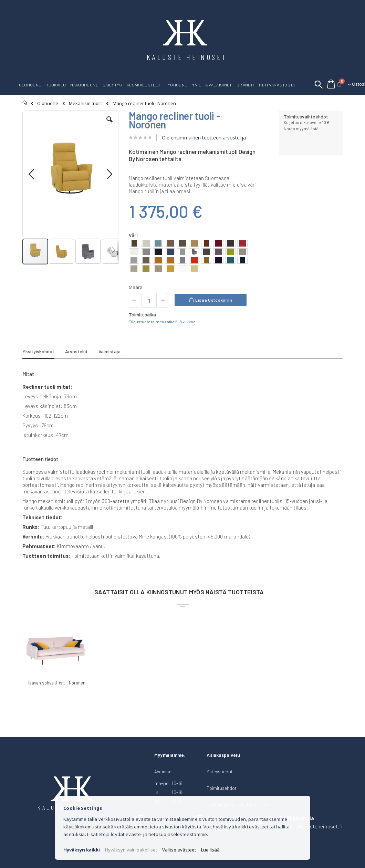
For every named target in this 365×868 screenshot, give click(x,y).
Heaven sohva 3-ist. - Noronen (56, 683)
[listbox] (192, 257)
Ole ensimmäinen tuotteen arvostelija (204, 138)
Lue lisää (210, 850)
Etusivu (25, 103)
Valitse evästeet (179, 850)
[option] (134, 243)
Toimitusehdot (222, 788)
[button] (109, 125)
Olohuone (48, 103)
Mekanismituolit (85, 103)
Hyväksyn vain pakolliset (131, 850)
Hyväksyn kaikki (82, 850)
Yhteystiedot (220, 771)
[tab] (44, 353)
